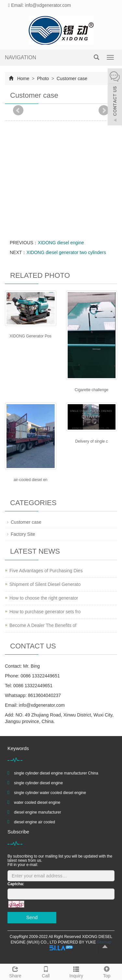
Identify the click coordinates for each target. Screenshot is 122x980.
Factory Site (23, 534)
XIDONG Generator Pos (30, 336)
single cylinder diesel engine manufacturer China (56, 773)
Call (46, 971)
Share (15, 971)
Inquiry (76, 971)
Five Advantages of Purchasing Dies (46, 571)
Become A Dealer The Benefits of (43, 625)
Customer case (71, 78)
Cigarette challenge (92, 390)
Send (32, 917)
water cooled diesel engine (37, 802)
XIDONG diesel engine (61, 243)
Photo (43, 78)
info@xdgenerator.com (42, 705)
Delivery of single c (92, 441)
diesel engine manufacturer (38, 812)
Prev (18, 110)
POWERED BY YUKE (77, 942)
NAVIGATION (20, 57)
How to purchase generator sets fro (45, 612)
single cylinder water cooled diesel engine (50, 793)
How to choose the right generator (44, 598)
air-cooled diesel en (31, 480)
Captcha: (16, 884)
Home (23, 78)
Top (107, 971)
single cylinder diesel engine (38, 783)
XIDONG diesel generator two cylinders (66, 252)
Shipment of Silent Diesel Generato (45, 584)
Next (104, 110)
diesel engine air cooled (34, 822)
